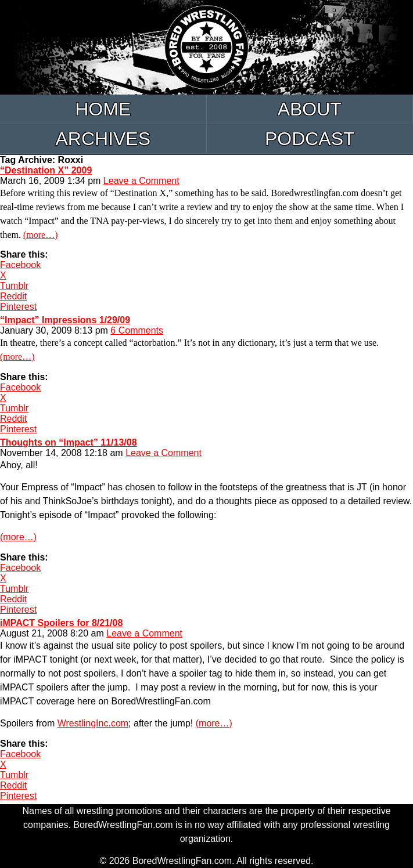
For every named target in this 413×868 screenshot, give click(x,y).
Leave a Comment (141, 181)
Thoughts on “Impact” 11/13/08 (69, 442)
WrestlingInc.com (93, 723)
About (310, 109)
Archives (103, 139)
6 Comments (137, 330)
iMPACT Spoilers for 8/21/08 (61, 623)
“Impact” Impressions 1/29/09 (65, 320)
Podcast (310, 139)
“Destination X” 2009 (46, 170)
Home (103, 109)
